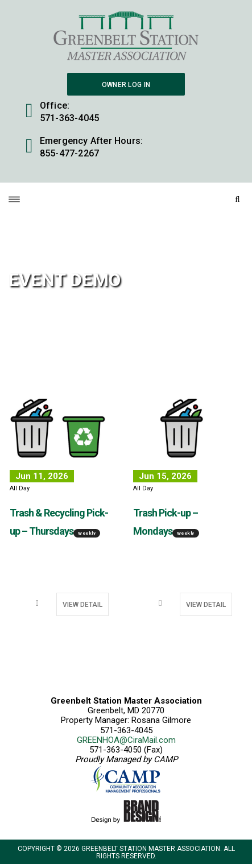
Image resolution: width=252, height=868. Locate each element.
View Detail (82, 605)
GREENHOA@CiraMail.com (126, 740)
